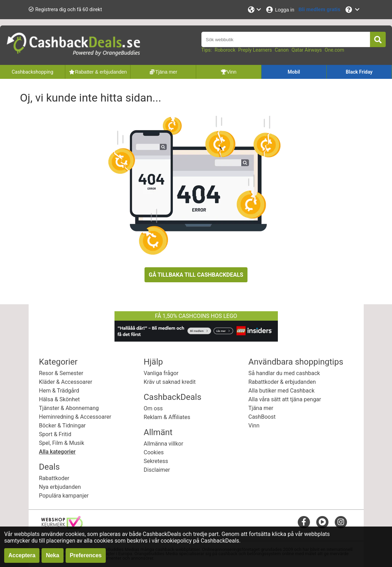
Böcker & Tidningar (62, 426)
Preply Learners (255, 50)
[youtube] (322, 522)
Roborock (225, 50)
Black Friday (359, 72)
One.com (334, 50)
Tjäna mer (261, 408)
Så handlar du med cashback (284, 373)
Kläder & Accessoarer (66, 382)
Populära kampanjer (64, 496)
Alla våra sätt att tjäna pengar (285, 399)
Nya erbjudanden (60, 487)
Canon (282, 50)
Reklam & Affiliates (167, 417)
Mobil (294, 72)
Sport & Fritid (55, 434)
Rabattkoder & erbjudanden (282, 382)
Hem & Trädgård (59, 391)
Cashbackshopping (32, 72)
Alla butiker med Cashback (282, 391)
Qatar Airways (307, 50)
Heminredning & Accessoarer (75, 417)
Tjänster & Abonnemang (69, 408)
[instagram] (341, 522)
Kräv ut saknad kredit (170, 382)
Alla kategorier (57, 452)
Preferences (86, 555)
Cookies (154, 452)
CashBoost (262, 417)
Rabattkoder (54, 478)
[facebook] (304, 522)
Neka (52, 555)
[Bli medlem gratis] (319, 10)
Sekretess (156, 461)
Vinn (254, 426)
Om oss (153, 408)
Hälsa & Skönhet (60, 399)
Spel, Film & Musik (62, 443)
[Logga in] (280, 10)
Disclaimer (157, 470)
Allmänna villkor (164, 444)
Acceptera (22, 555)
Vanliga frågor (161, 373)
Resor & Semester (61, 373)
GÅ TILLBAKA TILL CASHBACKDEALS (196, 275)
